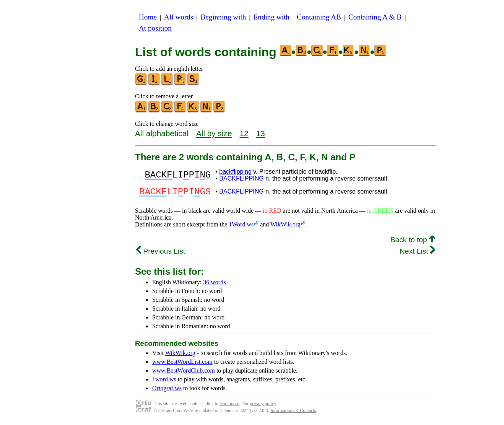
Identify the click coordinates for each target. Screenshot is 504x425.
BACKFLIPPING (241, 178)
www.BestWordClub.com (184, 373)
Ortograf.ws (167, 390)
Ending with (272, 17)
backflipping (235, 172)
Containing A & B (375, 17)
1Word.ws (241, 227)
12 (244, 133)
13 (261, 133)
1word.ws (164, 382)
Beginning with (224, 17)
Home (148, 17)
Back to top (413, 242)
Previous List (161, 253)
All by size (214, 133)
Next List (417, 253)
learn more (229, 406)
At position (155, 28)
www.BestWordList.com (182, 364)
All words (179, 17)
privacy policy (263, 406)
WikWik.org (285, 227)
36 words (214, 284)
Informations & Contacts (293, 413)
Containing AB (319, 17)
